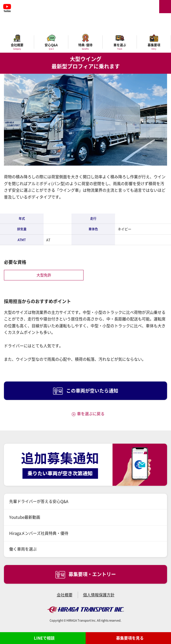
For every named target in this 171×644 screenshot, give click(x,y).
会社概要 (65, 595)
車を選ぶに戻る (91, 414)
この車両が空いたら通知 (86, 391)
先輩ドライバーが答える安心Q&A (39, 501)
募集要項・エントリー (86, 574)
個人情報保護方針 (99, 595)
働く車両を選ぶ (23, 549)
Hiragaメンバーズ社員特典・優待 (39, 533)
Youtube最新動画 (25, 517)
